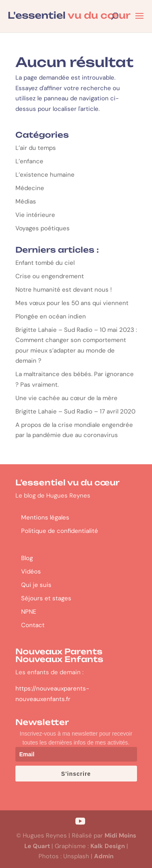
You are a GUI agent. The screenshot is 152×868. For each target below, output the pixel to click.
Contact (33, 625)
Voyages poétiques (43, 228)
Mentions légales (45, 517)
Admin (104, 856)
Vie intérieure (35, 215)
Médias (26, 201)
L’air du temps (36, 148)
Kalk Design (108, 846)
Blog (27, 558)
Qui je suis (36, 585)
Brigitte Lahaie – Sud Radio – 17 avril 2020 (75, 411)
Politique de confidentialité (60, 531)
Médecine (30, 188)
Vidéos (31, 571)
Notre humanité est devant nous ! (64, 290)
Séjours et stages (46, 598)
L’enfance (29, 161)
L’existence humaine (45, 175)
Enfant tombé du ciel (45, 263)
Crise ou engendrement (50, 276)
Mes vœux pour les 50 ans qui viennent (72, 303)
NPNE (29, 612)
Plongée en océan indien (51, 316)
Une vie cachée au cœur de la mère (66, 398)
